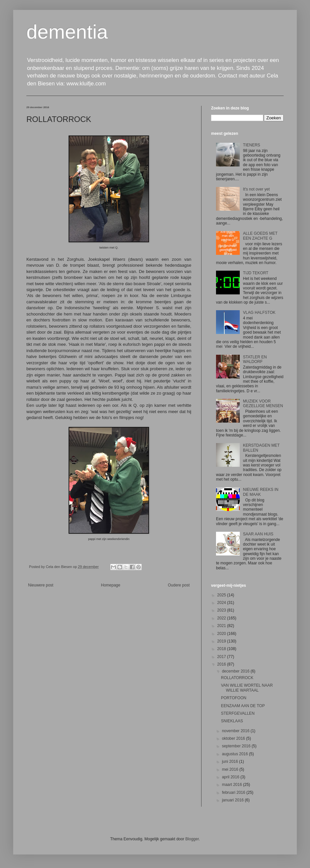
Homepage (111, 585)
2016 (222, 664)
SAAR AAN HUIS (258, 534)
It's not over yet (256, 189)
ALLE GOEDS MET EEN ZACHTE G (260, 236)
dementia (67, 32)
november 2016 (236, 731)
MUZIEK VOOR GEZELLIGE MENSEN (263, 404)
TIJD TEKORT (256, 273)
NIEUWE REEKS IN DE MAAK (261, 492)
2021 (222, 626)
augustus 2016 (235, 754)
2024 (222, 603)
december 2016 (236, 671)
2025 (222, 595)
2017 (222, 657)
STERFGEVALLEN (238, 713)
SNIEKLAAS (232, 721)
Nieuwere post (41, 585)
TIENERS (252, 145)
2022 (222, 618)
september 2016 (237, 746)
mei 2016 (231, 769)
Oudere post (179, 585)
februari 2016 (234, 793)
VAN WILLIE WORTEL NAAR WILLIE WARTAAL (247, 688)
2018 (222, 649)
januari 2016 (233, 800)
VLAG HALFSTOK (259, 313)
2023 (222, 610)
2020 (222, 634)
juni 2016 (231, 762)
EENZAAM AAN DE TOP (243, 706)
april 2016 (231, 777)
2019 (222, 641)
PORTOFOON (234, 698)
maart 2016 (232, 785)
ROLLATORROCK (237, 678)
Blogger (192, 839)
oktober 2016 (234, 738)
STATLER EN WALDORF (255, 359)
